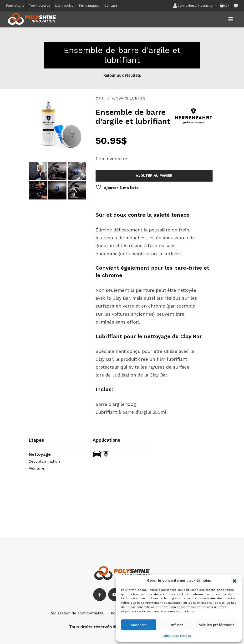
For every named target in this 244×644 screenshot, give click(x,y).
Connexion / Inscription (194, 5)
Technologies (40, 5)
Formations (15, 5)
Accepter (139, 625)
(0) (224, 5)
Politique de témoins (177, 636)
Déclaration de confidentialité (77, 613)
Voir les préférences (217, 625)
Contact (111, 5)
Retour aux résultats (122, 75)
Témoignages (89, 5)
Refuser (176, 625)
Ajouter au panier (154, 176)
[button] (234, 581)
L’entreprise (64, 5)
